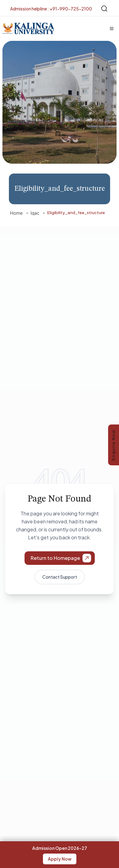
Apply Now (60, 859)
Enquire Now (113, 445)
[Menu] (112, 29)
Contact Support (60, 577)
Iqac (35, 213)
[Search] (104, 9)
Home (16, 213)
